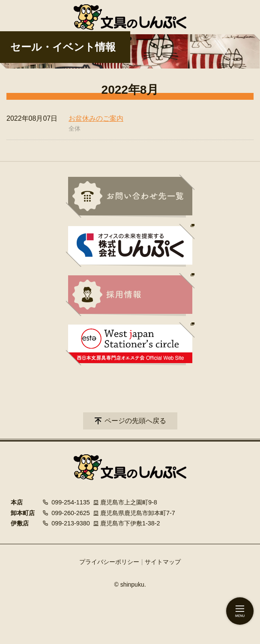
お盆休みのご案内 (96, 118)
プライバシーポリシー (109, 562)
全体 (75, 128)
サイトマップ (163, 562)
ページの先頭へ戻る (135, 421)
